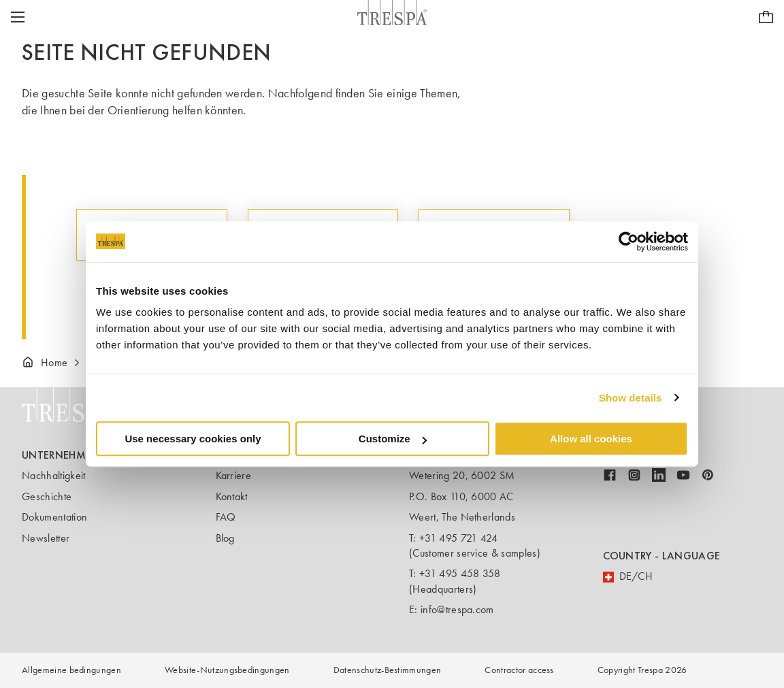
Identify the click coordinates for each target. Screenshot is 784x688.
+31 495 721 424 (459, 538)
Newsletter (46, 538)
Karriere (234, 475)
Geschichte (47, 496)
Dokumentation (54, 517)
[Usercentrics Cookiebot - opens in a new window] (628, 242)
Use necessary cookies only (193, 439)
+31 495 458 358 (460, 573)
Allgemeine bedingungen (71, 670)
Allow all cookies (591, 439)
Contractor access (519, 670)
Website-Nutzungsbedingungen (227, 670)
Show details (631, 398)
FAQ (226, 517)
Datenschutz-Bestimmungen (388, 670)
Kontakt (232, 496)
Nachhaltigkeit (53, 475)
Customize (393, 439)
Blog (225, 538)
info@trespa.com (457, 609)
